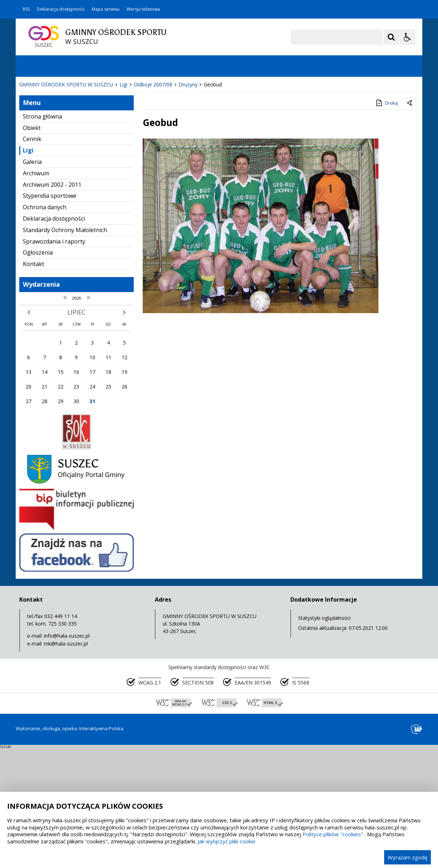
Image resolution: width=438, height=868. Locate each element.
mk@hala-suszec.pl (66, 763)
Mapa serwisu (106, 9)
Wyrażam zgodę (408, 857)
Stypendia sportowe (50, 315)
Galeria (32, 281)
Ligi (28, 270)
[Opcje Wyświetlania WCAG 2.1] (407, 37)
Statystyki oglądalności (324, 737)
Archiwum (36, 293)
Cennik (32, 259)
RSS (26, 9)
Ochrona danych (45, 327)
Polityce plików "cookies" (333, 834)
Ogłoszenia (38, 372)
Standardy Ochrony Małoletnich (65, 350)
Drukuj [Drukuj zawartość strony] (386, 222)
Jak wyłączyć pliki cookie (226, 841)
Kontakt (34, 383)
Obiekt (32, 247)
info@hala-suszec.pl (67, 755)
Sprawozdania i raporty (54, 361)
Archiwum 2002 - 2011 (52, 304)
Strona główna (42, 236)
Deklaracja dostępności (61, 9)
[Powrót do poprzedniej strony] (410, 223)
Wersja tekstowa (143, 9)
